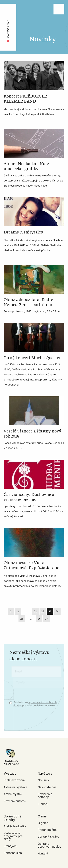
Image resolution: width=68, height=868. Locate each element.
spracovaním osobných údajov (39, 704)
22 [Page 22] (43, 612)
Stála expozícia (14, 780)
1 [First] (11, 612)
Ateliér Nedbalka (15, 826)
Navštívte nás (47, 787)
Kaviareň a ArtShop (45, 796)
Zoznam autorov (15, 801)
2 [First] (18, 612)
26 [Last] (39, 619)
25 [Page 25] (22, 619)
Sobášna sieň (13, 853)
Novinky (43, 780)
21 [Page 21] (35, 612)
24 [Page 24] (57, 612)
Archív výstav (13, 794)
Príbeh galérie (47, 830)
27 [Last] (46, 619)
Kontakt (43, 853)
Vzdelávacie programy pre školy (13, 836)
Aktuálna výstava (15, 787)
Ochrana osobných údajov (50, 845)
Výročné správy (49, 837)
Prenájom (10, 846)
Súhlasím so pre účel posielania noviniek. (37, 704)
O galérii (43, 823)
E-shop (43, 804)
